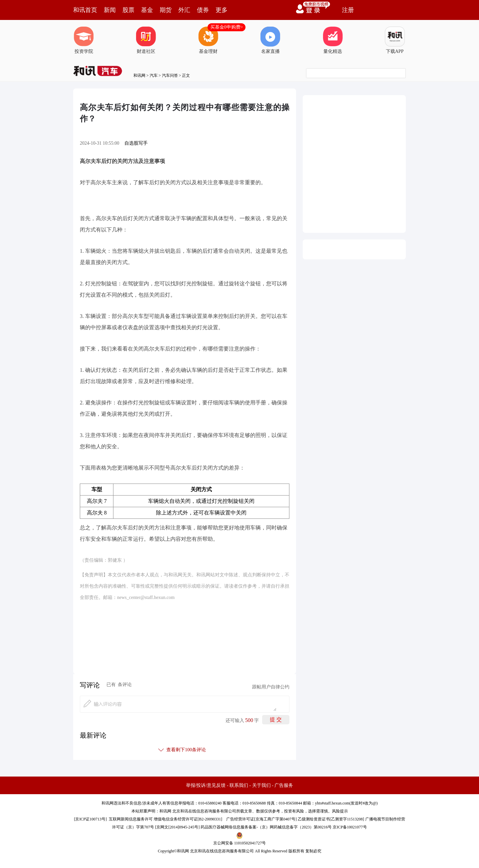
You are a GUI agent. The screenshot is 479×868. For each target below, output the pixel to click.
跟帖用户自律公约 (271, 687)
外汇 (184, 10)
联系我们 (239, 785)
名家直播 (270, 40)
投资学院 (84, 40)
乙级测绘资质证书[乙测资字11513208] (331, 819)
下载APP (395, 40)
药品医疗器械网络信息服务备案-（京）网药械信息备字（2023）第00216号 (266, 827)
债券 (203, 10)
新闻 (110, 10)
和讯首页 (85, 10)
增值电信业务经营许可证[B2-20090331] (188, 819)
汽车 (154, 75)
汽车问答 (170, 75)
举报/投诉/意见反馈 (206, 785)
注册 (348, 10)
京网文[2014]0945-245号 (177, 827)
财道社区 (146, 40)
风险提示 (340, 811)
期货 (166, 10)
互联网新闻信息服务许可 (131, 819)
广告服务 (284, 785)
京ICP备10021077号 (350, 827)
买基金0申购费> (227, 27)
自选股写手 (136, 143)
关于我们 (261, 785)
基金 (147, 10)
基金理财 (208, 40)
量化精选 (333, 40)
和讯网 (139, 75)
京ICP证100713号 (90, 819)
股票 (128, 10)
